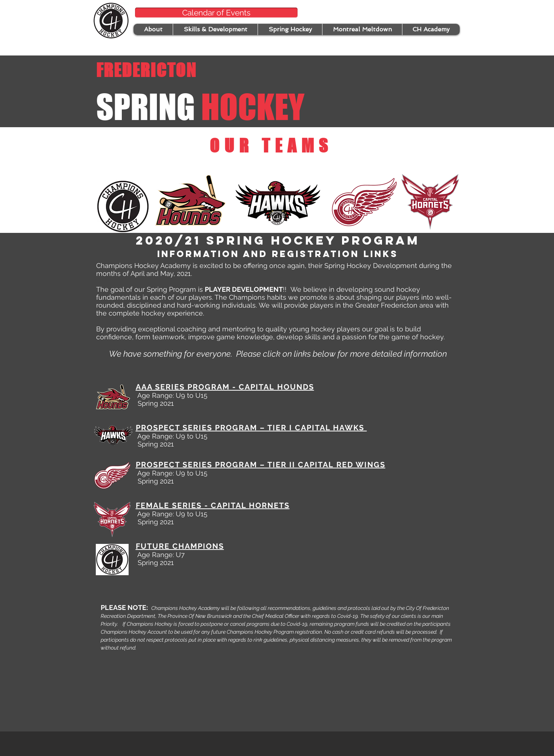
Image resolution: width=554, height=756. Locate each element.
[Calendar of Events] (216, 13)
